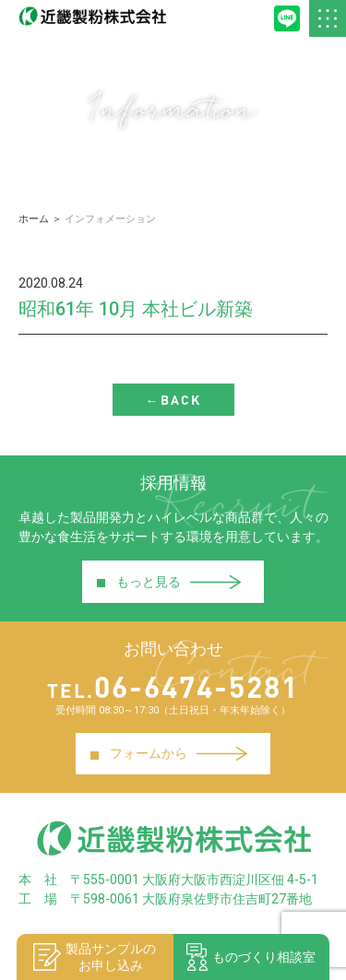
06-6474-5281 (173, 686)
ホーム (34, 219)
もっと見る (168, 581)
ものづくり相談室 (251, 957)
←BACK (173, 400)
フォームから (168, 754)
